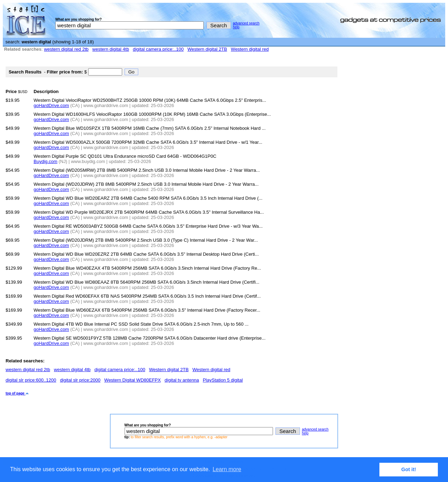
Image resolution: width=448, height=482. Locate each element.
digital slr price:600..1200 (31, 380)
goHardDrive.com (51, 105)
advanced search (246, 23)
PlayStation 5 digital (223, 380)
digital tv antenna (182, 380)
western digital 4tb (111, 49)
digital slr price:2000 (80, 380)
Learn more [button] (227, 469)
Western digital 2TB (207, 49)
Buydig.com (45, 161)
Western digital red (250, 49)
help (236, 27)
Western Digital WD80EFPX (133, 380)
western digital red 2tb (66, 49)
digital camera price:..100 (158, 49)
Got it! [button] (409, 469)
